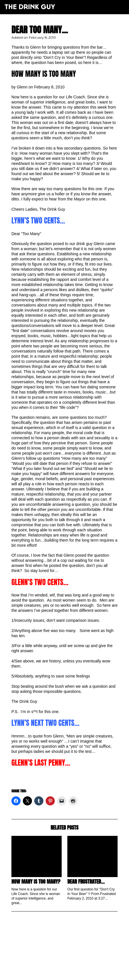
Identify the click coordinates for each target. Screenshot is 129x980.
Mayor (79, 199)
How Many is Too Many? (36, 881)
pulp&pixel (72, 969)
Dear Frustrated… (86, 881)
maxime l (72, 972)
